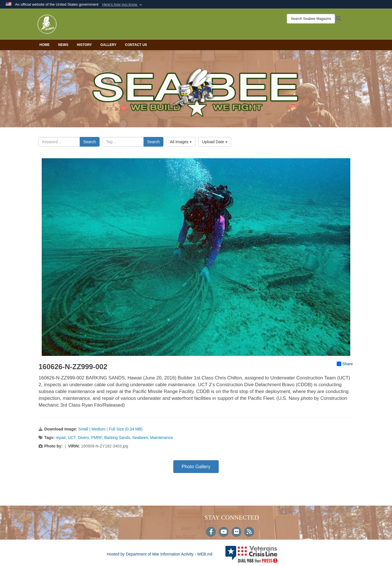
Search (90, 142)
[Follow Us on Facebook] (211, 532)
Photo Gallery (196, 467)
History (84, 45)
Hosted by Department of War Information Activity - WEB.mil (160, 554)
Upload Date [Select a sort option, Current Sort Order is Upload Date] (215, 142)
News (63, 45)
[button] (123, 5)
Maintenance (161, 438)
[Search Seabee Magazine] (311, 19)
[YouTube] (224, 532)
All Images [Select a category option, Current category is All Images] (181, 142)
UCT (72, 438)
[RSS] (249, 532)
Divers (83, 438)
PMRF (96, 438)
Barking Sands (117, 438)
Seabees (140, 438)
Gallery (108, 45)
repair (61, 438)
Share (345, 364)
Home (45, 45)
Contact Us (136, 45)
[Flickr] (236, 532)
